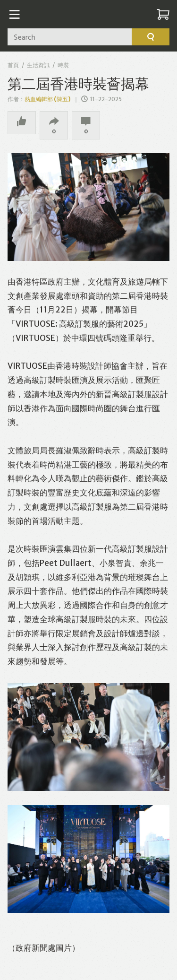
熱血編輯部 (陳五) (48, 99)
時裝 (63, 65)
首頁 (13, 65)
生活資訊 (38, 65)
